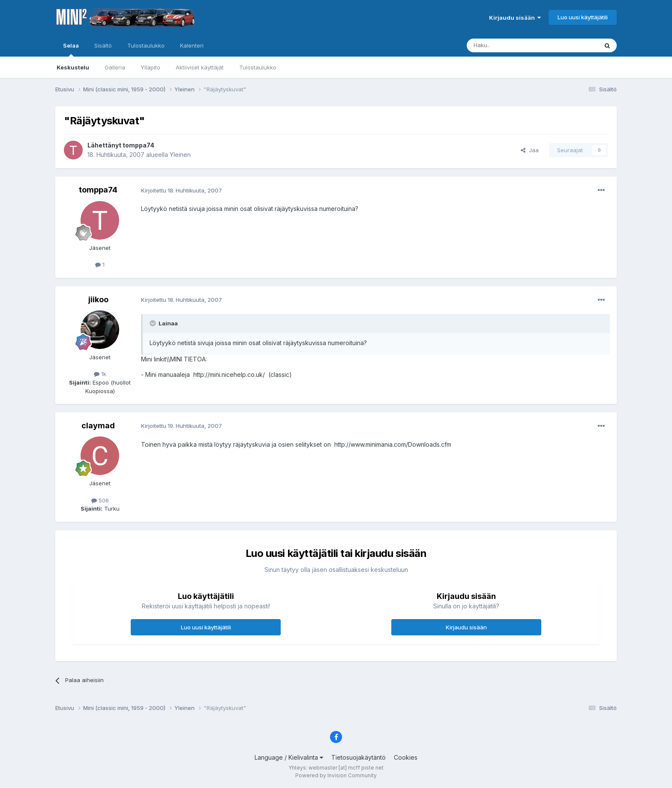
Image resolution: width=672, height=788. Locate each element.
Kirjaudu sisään (515, 18)
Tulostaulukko (258, 67)
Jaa (530, 150)
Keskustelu (73, 67)
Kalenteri (192, 45)
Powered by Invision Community (336, 775)
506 (100, 500)
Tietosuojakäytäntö (358, 757)
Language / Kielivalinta (289, 757)
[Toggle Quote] (153, 323)
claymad (98, 426)
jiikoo (98, 299)
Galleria (115, 67)
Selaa (71, 49)
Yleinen (180, 155)
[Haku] (510, 45)
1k (100, 374)
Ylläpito (150, 67)
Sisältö (103, 45)
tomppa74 (138, 145)
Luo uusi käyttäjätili (583, 17)
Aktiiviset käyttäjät (200, 67)
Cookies (406, 757)
